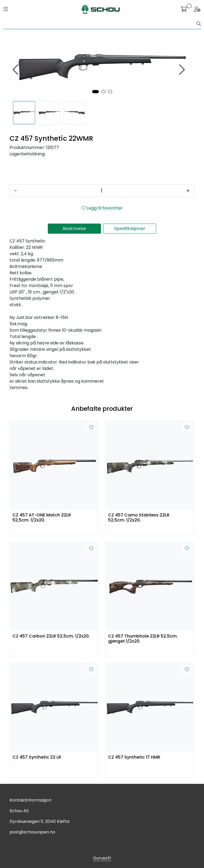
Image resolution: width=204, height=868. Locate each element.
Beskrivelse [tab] (74, 228)
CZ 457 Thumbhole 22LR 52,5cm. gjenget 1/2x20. (143, 639)
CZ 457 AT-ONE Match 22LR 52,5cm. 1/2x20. (42, 518)
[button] (95, 92)
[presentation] (16, 70)
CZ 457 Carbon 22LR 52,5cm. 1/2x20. (51, 636)
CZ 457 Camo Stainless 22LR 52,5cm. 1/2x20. (139, 518)
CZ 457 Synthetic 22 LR (37, 757)
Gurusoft (102, 858)
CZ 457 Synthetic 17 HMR (134, 757)
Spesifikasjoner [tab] (130, 228)
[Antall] (102, 191)
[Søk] (100, 24)
